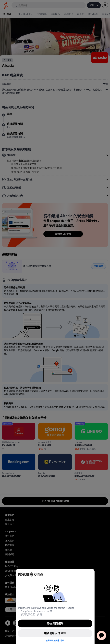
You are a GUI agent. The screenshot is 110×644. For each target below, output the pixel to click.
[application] (101, 635)
